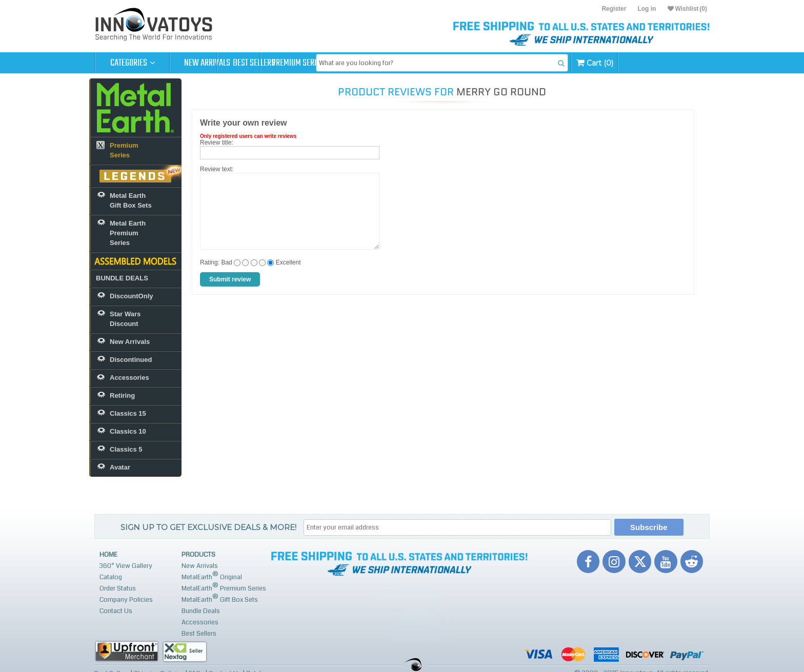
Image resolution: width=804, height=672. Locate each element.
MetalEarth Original (212, 576)
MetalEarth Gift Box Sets (220, 598)
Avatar (120, 467)
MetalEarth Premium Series (224, 587)
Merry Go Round (501, 92)
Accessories (129, 378)
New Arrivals (207, 63)
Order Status (118, 588)
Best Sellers (282, 63)
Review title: (217, 142)
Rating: (210, 262)
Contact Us (116, 611)
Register (614, 9)
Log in (647, 9)
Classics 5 (126, 449)
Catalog (111, 577)
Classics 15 (128, 413)
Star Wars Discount (125, 319)
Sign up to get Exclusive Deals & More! (208, 527)
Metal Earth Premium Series (128, 233)
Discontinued (131, 360)
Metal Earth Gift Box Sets (131, 200)
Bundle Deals (201, 611)
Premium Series (357, 63)
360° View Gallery (126, 566)
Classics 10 (128, 431)
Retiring (122, 395)
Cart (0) (675, 63)
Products (198, 555)
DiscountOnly (132, 296)
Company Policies (126, 600)
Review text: (217, 169)
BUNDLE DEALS (122, 278)
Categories (133, 63)
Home (108, 555)
